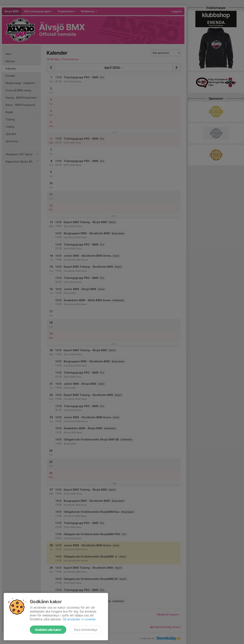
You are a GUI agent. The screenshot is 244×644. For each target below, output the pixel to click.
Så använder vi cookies (79, 619)
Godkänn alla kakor (48, 630)
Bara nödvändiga (86, 630)
